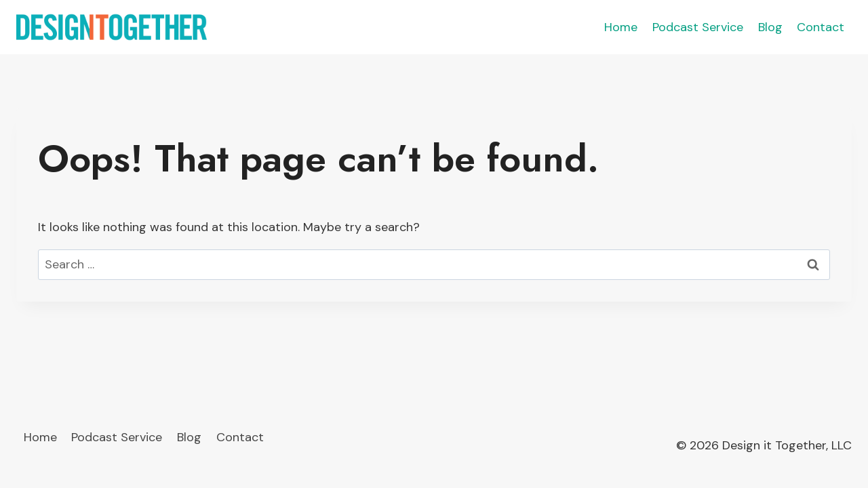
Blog (770, 27)
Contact (821, 27)
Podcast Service (698, 27)
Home (621, 27)
